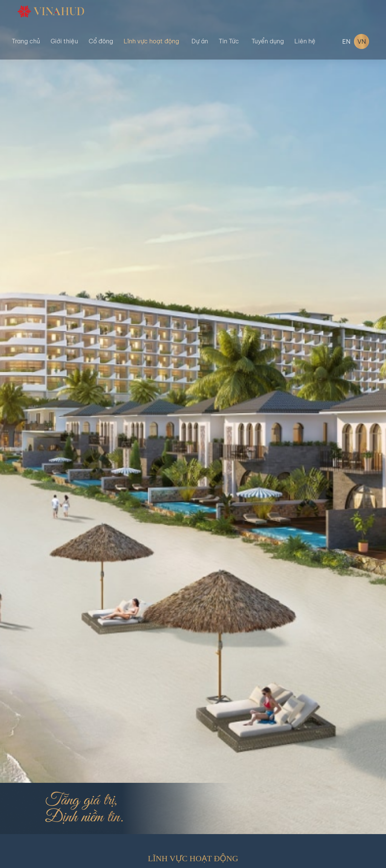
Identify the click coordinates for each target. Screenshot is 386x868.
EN (346, 41)
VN (362, 41)
